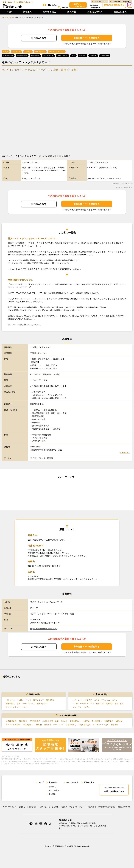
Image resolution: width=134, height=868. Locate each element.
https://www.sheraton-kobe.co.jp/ (45, 631)
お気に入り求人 (95, 14)
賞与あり (68, 724)
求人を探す (57, 8)
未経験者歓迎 (12, 724)
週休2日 (51, 727)
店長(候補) (53, 703)
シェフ (30, 703)
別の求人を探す (39, 41)
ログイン (74, 8)
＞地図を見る (124, 455)
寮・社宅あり (103, 724)
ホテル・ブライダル (104, 703)
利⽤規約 (64, 818)
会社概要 (55, 818)
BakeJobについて (100, 2)
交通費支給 (115, 724)
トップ (41, 791)
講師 (19, 706)
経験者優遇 (24, 724)
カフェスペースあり (116, 727)
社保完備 (91, 724)
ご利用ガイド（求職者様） (121, 2)
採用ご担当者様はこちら (114, 7)
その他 (26, 710)
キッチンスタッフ (13, 710)
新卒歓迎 (10, 731)
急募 (60, 724)
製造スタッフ (44, 706)
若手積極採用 (37, 724)
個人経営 (60, 727)
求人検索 (11, 20)
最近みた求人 (120, 14)
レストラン (77, 710)
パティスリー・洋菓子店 (83, 703)
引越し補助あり (99, 727)
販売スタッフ (41, 703)
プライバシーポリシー (78, 818)
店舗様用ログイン (124, 818)
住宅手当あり (85, 727)
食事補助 (10, 727)
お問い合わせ (42, 8)
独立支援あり (39, 727)
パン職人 (21, 703)
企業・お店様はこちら (114, 797)
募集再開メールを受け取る (87, 40)
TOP (9, 14)
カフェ (118, 703)
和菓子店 (111, 706)
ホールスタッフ (30, 706)
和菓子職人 (11, 706)
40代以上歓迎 (50, 724)
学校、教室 (122, 706)
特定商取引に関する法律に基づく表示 (102, 818)
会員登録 (93, 8)
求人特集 (72, 14)
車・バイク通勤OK (24, 727)
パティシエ (11, 703)
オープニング (71, 727)
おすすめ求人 (50, 14)
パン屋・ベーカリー (81, 706)
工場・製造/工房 (99, 706)
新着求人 (27, 14)
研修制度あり (79, 724)
